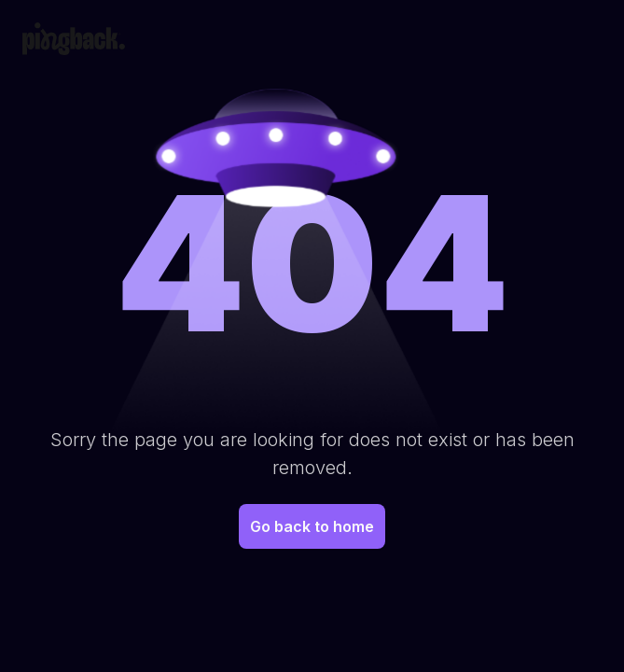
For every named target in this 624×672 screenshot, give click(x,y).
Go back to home (312, 526)
